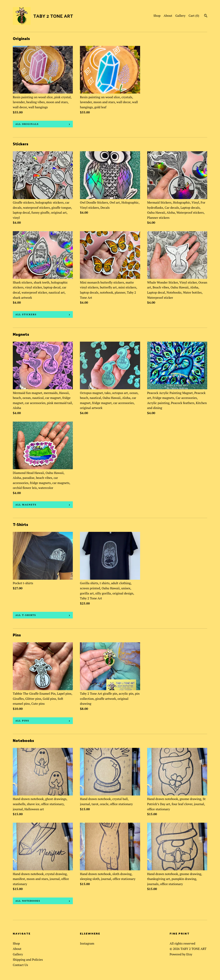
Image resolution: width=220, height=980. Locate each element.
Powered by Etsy (181, 954)
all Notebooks (28, 901)
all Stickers (26, 314)
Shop (157, 16)
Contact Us (20, 965)
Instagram (87, 943)
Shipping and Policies (28, 960)
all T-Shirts (26, 615)
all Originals (27, 124)
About (168, 16)
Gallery (180, 16)
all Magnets (26, 505)
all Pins (22, 721)
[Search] (206, 16)
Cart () (194, 16)
